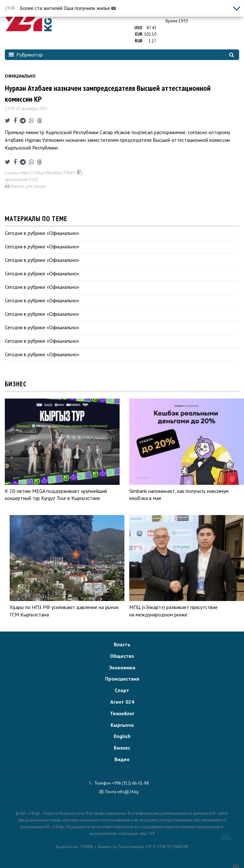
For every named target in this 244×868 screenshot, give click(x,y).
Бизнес (122, 748)
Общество (122, 656)
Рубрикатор (26, 55)
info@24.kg (128, 792)
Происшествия (122, 679)
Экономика (122, 667)
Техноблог (122, 713)
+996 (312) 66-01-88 (130, 783)
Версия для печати (26, 186)
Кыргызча (122, 725)
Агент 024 (122, 702)
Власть (122, 644)
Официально (20, 76)
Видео (122, 759)
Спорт (122, 690)
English (122, 736)
